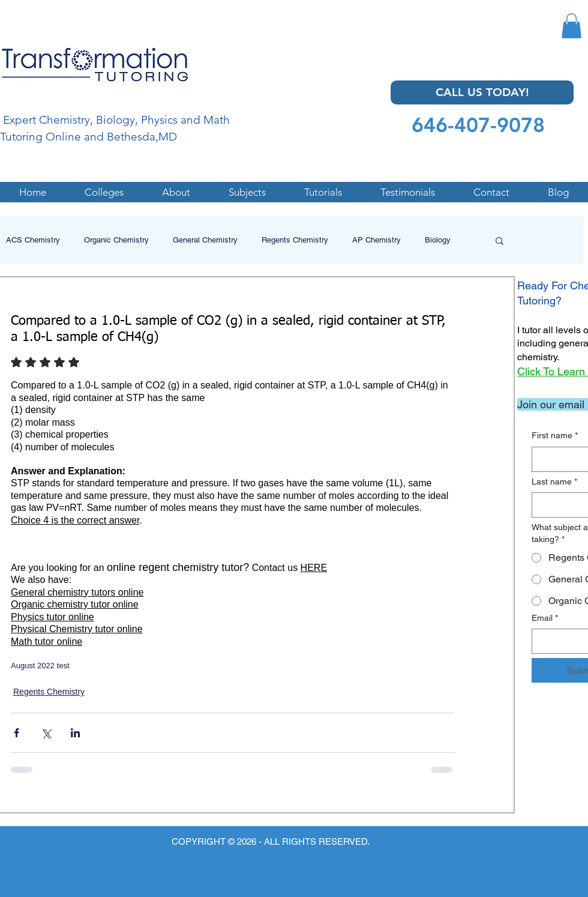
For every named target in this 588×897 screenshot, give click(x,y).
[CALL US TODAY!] (482, 92)
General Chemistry (205, 240)
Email (545, 618)
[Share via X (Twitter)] (46, 733)
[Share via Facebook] (16, 733)
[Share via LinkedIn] (75, 733)
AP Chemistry (376, 240)
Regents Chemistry (295, 240)
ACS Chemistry (33, 240)
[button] (571, 26)
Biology (438, 240)
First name (555, 436)
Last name (554, 482)
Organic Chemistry (116, 240)
